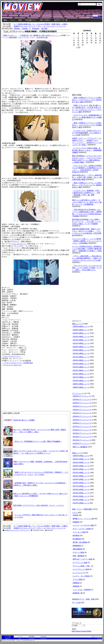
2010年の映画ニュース (81, 381)
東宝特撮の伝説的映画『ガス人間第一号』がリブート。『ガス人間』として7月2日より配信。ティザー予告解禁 (87, 222)
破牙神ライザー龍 (61, 20)
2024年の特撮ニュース (81, 462)
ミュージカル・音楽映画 (82, 590)
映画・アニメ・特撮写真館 (82, 509)
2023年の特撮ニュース (81, 466)
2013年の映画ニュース (81, 370)
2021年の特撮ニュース (81, 473)
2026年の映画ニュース (81, 326)
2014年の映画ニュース (81, 367)
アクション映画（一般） (82, 566)
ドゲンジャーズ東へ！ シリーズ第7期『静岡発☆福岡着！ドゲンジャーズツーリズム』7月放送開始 (87, 241)
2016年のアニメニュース (82, 430)
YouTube (44, 28)
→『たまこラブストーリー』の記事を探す (18, 363)
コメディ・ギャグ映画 (81, 576)
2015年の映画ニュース (81, 364)
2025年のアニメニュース (82, 400)
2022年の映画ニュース (81, 340)
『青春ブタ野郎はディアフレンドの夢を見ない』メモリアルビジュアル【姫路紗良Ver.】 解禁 (87, 185)
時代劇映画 (77, 539)
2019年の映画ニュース (81, 350)
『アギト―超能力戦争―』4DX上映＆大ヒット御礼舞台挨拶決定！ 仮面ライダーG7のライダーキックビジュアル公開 (87, 258)
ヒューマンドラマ (79, 573)
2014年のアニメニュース (12, 530)
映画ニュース (77, 324)
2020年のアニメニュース (82, 416)
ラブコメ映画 (78, 579)
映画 (5, 20)
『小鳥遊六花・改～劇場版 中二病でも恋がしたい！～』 (39, 35)
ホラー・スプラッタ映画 (82, 529)
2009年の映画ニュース (81, 384)
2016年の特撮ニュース (81, 490)
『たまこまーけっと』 (19, 244)
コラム (75, 513)
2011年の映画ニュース (81, 377)
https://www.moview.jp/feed (81, 631)
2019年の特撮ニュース (81, 479)
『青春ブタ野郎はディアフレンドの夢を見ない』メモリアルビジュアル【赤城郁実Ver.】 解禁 (87, 125)
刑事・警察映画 (78, 556)
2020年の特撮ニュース (81, 476)
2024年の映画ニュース (81, 333)
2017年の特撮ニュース (81, 486)
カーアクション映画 (80, 563)
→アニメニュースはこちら (12, 365)
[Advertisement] (24, 388)
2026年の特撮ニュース (81, 456)
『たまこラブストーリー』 (12, 356)
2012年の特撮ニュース (81, 503)
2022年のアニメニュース (82, 410)
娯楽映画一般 (78, 593)
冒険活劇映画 (78, 549)
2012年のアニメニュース (82, 443)
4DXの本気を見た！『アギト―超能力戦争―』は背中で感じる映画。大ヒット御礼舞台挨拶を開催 (87, 177)
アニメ (13, 20)
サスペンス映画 (78, 552)
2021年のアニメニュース (82, 413)
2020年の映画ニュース (81, 347)
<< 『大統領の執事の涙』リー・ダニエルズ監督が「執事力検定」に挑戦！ (41, 24)
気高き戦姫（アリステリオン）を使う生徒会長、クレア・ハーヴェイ (39, 505)
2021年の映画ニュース (81, 343)
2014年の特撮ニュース (81, 496)
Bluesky (17, 28)
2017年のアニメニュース (82, 427)
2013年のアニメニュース (82, 440)
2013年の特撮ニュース (81, 500)
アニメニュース (25, 530)
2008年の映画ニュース (81, 387)
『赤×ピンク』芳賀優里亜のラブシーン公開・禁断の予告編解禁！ (38, 441)
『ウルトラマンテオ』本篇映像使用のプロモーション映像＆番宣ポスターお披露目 (87, 117)
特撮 (20, 20)
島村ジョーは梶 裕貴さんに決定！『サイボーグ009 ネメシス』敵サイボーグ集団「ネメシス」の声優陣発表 (87, 202)
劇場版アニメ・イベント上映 (83, 519)
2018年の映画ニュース (81, 354)
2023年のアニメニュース (82, 406)
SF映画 (75, 515)
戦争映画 (76, 536)
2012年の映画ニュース (81, 374)
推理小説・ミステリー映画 (82, 559)
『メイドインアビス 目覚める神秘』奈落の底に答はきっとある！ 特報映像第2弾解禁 (87, 150)
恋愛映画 (76, 583)
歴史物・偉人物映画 (80, 542)
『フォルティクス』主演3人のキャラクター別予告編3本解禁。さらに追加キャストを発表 (87, 133)
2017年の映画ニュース (81, 357)
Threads (25, 28)
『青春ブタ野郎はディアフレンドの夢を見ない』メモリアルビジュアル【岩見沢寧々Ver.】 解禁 (87, 100)
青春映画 (76, 586)
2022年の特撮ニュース (81, 469)
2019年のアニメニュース (82, 420)
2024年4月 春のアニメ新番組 (24, 420)
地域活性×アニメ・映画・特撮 (83, 599)
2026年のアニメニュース (82, 396)
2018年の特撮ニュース (81, 483)
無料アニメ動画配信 (80, 447)
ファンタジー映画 (79, 532)
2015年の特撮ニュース (81, 493)
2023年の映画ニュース (81, 337)
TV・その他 (76, 603)
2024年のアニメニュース (82, 403)
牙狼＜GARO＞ (45, 20)
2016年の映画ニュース (81, 360)
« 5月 (78, 47)
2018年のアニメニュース (82, 423)
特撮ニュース (77, 453)
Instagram (36, 28)
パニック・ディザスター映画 (83, 525)
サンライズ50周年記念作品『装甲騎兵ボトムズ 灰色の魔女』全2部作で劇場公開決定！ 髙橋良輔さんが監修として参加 (87, 249)
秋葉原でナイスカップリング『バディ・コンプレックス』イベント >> (39, 26)
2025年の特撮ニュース (81, 459)
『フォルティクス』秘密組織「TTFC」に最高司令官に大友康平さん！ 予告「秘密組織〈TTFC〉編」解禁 (87, 193)
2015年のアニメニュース (82, 433)
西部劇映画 (77, 546)
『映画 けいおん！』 (10, 35)
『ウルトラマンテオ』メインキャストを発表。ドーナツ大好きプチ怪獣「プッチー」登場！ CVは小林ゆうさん (87, 268)
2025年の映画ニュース (81, 330)
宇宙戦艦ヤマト (31, 20)
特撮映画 (76, 522)
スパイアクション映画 (81, 569)
